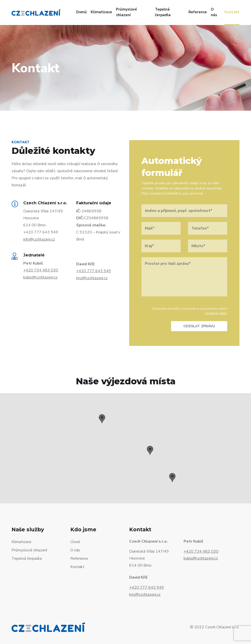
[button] (102, 419)
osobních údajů (216, 313)
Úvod (75, 542)
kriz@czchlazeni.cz (92, 278)
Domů (82, 12)
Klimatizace (101, 12)
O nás (214, 12)
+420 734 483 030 (41, 270)
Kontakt (232, 12)
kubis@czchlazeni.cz (40, 277)
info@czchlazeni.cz (39, 239)
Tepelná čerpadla (163, 12)
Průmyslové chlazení (126, 12)
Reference (198, 12)
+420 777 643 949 (94, 271)
